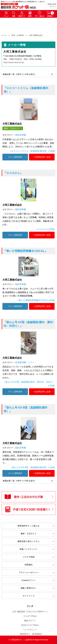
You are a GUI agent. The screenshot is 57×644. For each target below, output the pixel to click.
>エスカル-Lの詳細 (46, 229)
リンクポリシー (30, 630)
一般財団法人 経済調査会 (30, 634)
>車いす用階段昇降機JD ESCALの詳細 (36, 300)
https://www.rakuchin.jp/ (14, 62)
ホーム (4, 35)
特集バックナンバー (28, 549)
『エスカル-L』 (13, 173)
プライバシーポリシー (29, 572)
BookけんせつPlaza (30, 625)
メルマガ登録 (29, 557)
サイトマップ (29, 596)
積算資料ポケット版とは (28, 526)
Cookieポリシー (28, 580)
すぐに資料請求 (15, 157)
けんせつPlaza (30, 616)
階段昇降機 (21, 135)
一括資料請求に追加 (42, 157)
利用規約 (29, 565)
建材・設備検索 (18, 35)
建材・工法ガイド (12, 128)
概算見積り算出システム (28, 541)
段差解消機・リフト (25, 362)
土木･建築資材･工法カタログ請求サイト (30, 612)
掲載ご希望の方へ (29, 588)
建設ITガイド (30, 621)
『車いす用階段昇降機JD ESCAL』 (25, 251)
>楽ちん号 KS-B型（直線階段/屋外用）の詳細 (33, 467)
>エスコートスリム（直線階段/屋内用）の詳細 (32, 151)
